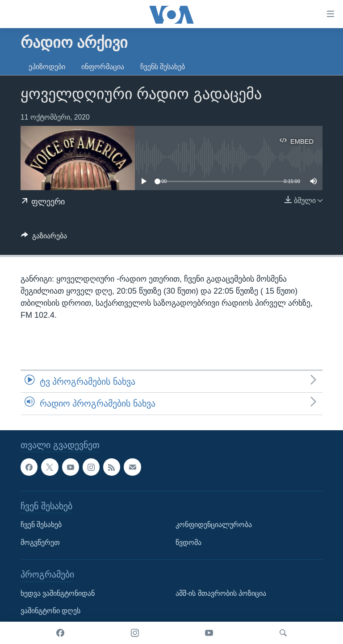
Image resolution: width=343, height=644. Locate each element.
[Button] (44, 238)
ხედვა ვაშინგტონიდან (58, 593)
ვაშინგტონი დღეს (50, 611)
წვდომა (188, 542)
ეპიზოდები (47, 67)
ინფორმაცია (103, 67)
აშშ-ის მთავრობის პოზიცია (221, 593)
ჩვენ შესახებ (41, 525)
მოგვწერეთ (40, 542)
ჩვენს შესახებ (163, 67)
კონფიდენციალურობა (214, 525)
